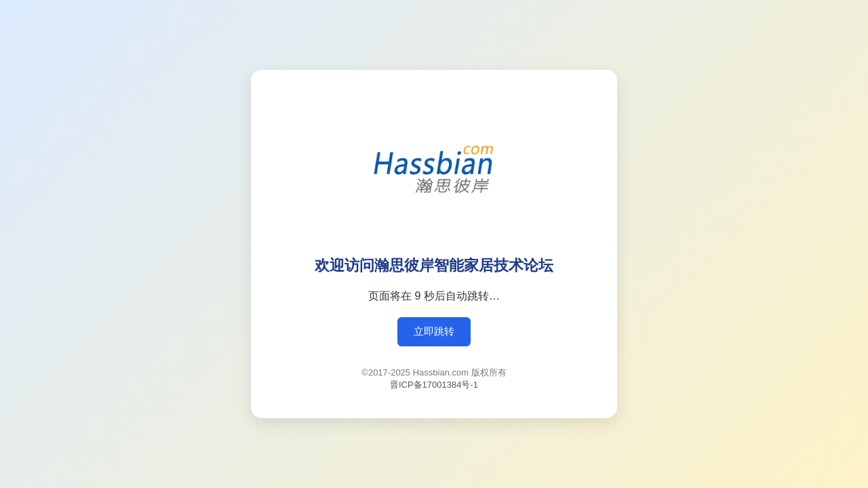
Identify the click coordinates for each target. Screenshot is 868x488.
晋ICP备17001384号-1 (434, 385)
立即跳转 (434, 331)
